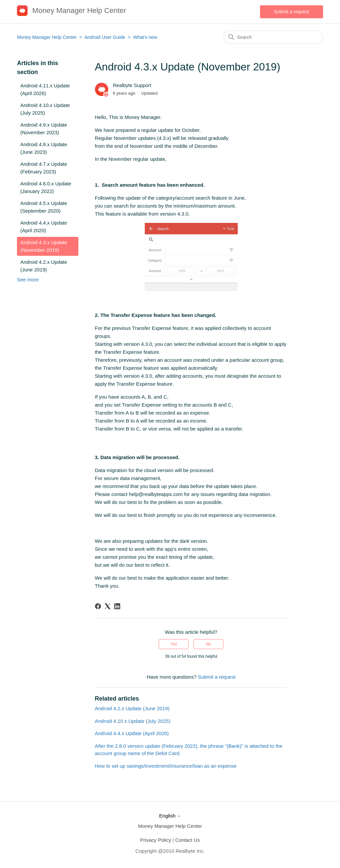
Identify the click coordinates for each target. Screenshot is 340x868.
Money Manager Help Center (47, 37)
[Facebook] (98, 606)
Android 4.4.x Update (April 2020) (44, 227)
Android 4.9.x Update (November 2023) (44, 129)
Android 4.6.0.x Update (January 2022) (46, 187)
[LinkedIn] (117, 606)
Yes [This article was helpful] (174, 644)
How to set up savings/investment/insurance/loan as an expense (166, 766)
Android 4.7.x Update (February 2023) (44, 168)
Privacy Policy (156, 840)
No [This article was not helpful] (208, 644)
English (170, 816)
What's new (145, 37)
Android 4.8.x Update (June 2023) (44, 148)
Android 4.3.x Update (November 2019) (44, 246)
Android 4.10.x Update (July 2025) (45, 109)
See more (28, 280)
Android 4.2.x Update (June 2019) (44, 266)
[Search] (273, 37)
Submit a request (292, 12)
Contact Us (188, 840)
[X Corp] (108, 606)
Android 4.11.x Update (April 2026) (45, 89)
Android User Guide (105, 37)
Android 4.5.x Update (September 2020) (44, 207)
